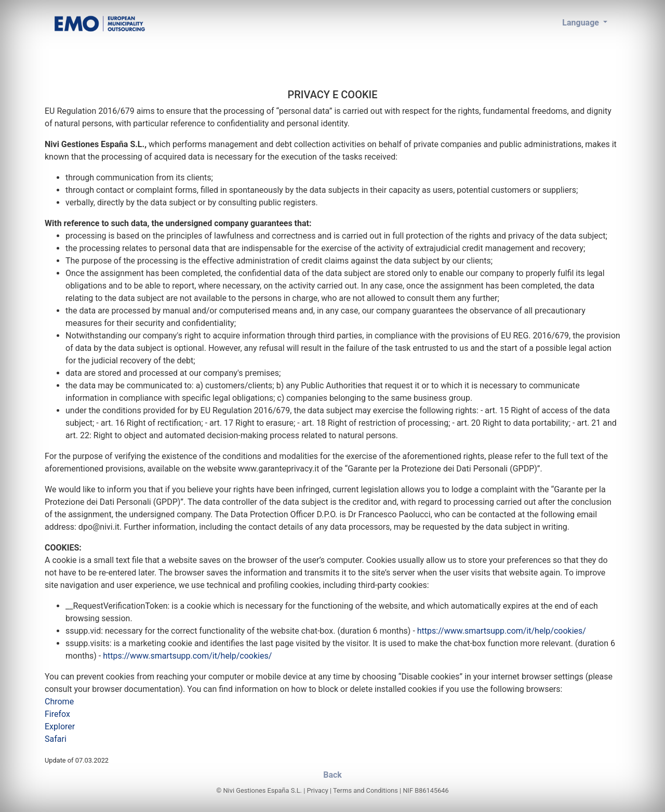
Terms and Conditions (365, 790)
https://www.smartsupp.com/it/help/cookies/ (502, 631)
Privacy (317, 790)
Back (332, 775)
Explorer (60, 726)
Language (582, 23)
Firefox (57, 714)
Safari (56, 739)
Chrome (59, 702)
